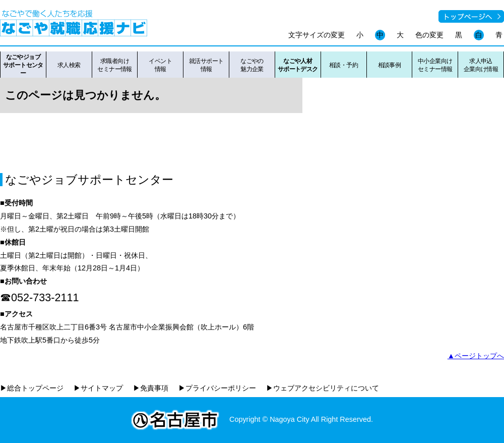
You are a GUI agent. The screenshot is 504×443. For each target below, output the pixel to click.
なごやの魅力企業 (252, 65)
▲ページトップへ (476, 356)
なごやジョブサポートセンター (23, 65)
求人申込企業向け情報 (481, 65)
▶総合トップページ (32, 388)
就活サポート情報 (206, 65)
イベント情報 (160, 65)
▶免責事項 (151, 388)
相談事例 (390, 65)
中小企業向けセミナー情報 (435, 65)
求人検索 (69, 65)
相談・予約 (343, 65)
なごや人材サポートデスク (298, 65)
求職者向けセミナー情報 (115, 65)
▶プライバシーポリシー (217, 388)
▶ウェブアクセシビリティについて (323, 388)
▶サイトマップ (98, 388)
